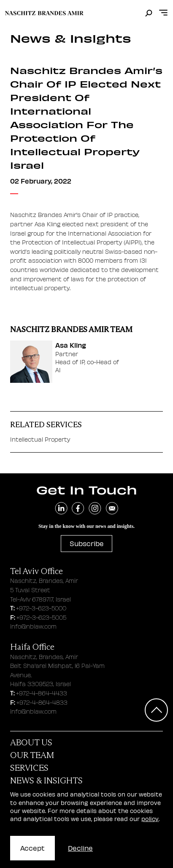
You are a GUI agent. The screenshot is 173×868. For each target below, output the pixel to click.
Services (29, 768)
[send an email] (112, 508)
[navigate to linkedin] (61, 508)
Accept (32, 848)
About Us (31, 742)
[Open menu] (163, 13)
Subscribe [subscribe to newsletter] (87, 543)
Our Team (32, 755)
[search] (149, 14)
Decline (80, 848)
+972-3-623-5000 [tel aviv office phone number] (41, 608)
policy (150, 819)
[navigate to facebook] (78, 508)
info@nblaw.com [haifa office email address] (33, 711)
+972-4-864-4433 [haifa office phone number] (42, 693)
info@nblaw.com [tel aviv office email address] (33, 626)
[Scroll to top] (156, 710)
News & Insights (46, 780)
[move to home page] (44, 13)
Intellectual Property (40, 439)
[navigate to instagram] (95, 508)
